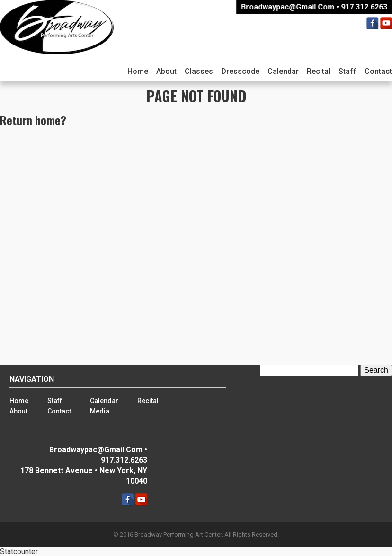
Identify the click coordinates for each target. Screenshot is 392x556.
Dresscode (240, 71)
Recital (319, 71)
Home (138, 71)
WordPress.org (304, 506)
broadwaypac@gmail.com (289, 7)
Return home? (33, 120)
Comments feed (306, 497)
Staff (347, 71)
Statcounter (19, 552)
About (166, 71)
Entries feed (299, 488)
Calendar (283, 71)
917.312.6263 (365, 7)
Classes (199, 71)
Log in (289, 479)
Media (100, 411)
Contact (59, 411)
